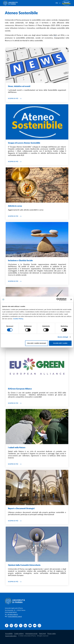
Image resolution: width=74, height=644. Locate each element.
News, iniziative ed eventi (19, 86)
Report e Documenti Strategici (21, 509)
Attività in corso (15, 206)
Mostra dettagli (63, 337)
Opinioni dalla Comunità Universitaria (24, 565)
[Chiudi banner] (71, 299)
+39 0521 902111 (13, 615)
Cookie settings (19, 634)
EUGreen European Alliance (20, 389)
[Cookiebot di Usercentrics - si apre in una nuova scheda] (58, 299)
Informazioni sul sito (31, 634)
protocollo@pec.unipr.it (15, 617)
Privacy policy (52, 634)
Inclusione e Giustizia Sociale (20, 261)
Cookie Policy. (18, 319)
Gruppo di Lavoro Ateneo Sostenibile (24, 143)
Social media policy (11, 636)
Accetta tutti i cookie (60, 343)
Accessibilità (9, 634)
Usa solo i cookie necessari (37, 343)
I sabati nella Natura (17, 448)
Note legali (42, 634)
